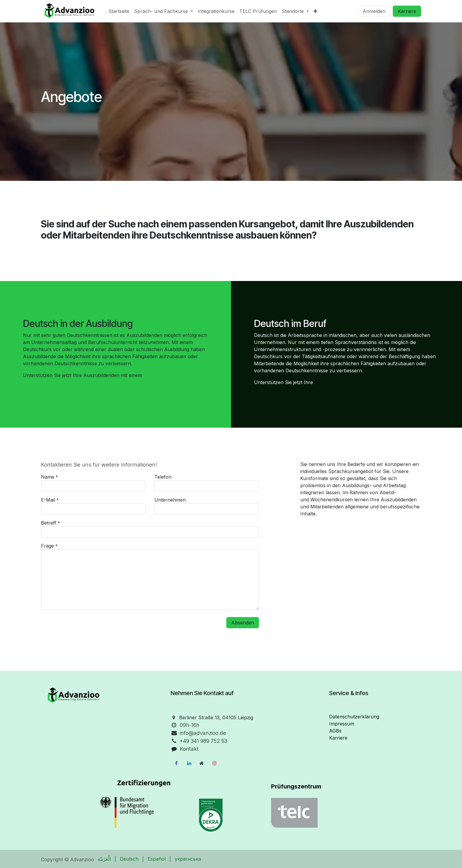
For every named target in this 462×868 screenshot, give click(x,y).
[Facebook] (176, 763)
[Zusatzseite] (202, 763)
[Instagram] (214, 763)
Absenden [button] (243, 623)
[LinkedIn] (189, 763)
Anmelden (374, 11)
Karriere (407, 11)
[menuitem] (119, 11)
